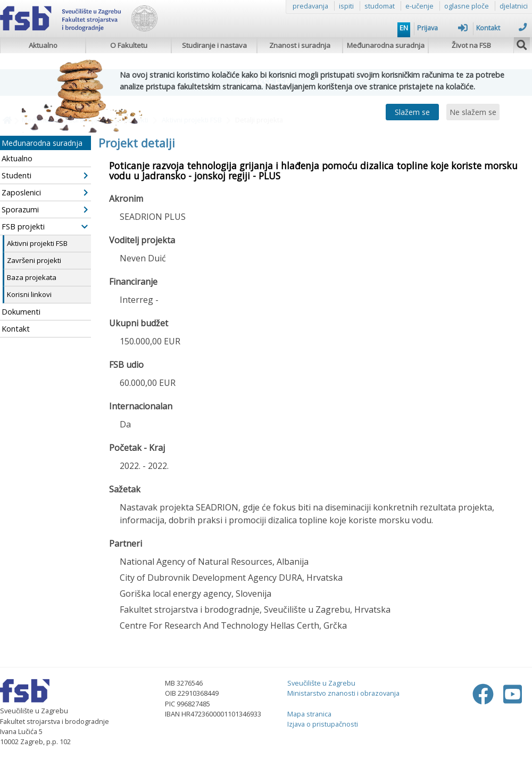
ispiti (346, 6)
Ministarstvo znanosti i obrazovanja (343, 693)
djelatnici (514, 6)
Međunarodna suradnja (386, 45)
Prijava (442, 28)
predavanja (310, 6)
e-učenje (419, 6)
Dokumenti (21, 312)
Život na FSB (471, 45)
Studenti (45, 175)
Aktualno (43, 45)
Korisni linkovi (29, 294)
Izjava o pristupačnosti (323, 724)
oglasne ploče (467, 6)
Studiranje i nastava (214, 45)
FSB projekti (45, 226)
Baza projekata (32, 277)
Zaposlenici (45, 192)
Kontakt (501, 28)
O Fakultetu (129, 45)
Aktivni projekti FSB (37, 243)
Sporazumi (45, 209)
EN (404, 28)
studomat (380, 6)
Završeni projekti (34, 260)
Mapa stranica (309, 714)
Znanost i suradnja (300, 45)
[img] (522, 44)
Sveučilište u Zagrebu (321, 683)
